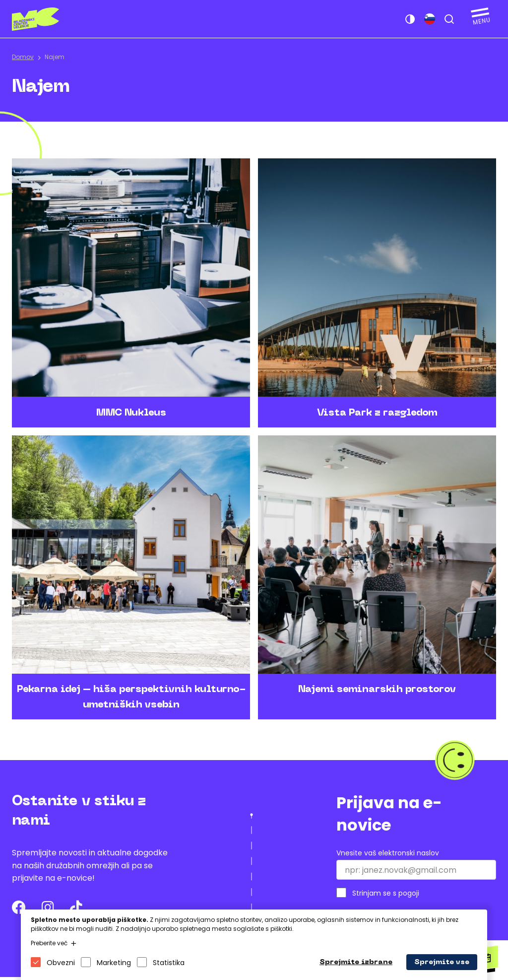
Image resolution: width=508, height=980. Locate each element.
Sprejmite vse (442, 962)
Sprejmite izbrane (356, 962)
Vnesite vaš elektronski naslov (388, 856)
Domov (23, 57)
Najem (55, 57)
